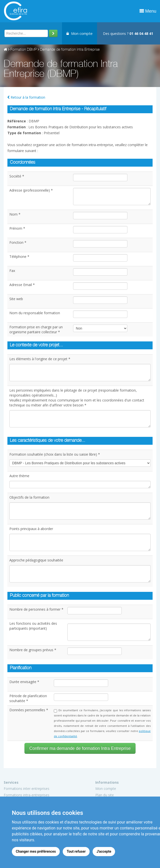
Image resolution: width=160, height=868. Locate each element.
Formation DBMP (24, 50)
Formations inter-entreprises (27, 789)
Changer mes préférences (36, 851)
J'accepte (104, 851)
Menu (148, 11)
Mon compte (80, 33)
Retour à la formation (26, 97)
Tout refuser (76, 851)
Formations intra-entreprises (27, 795)
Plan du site (105, 795)
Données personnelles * (29, 710)
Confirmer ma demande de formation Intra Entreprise (80, 748)
